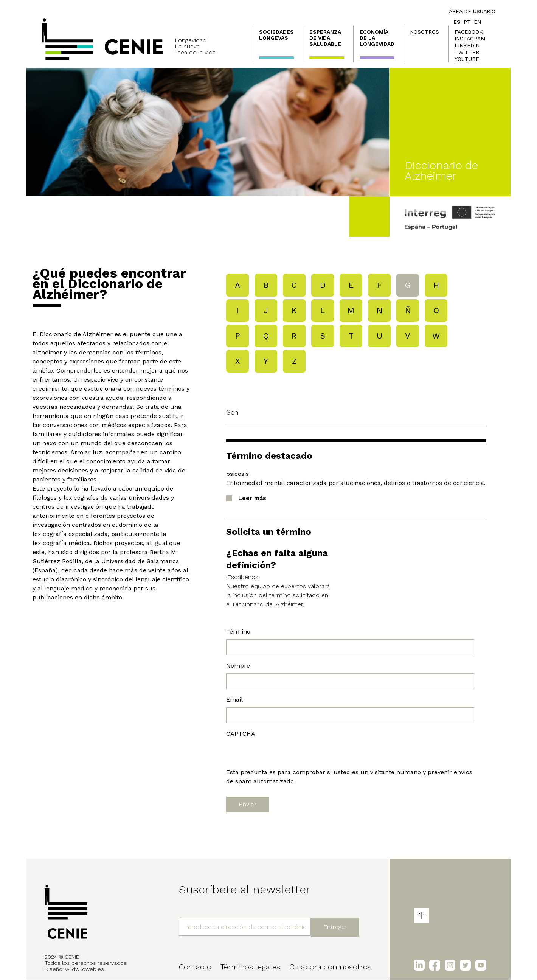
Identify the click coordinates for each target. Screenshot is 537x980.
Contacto (195, 967)
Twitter (467, 52)
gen (232, 412)
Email (234, 700)
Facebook (469, 32)
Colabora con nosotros (330, 967)
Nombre (238, 665)
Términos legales (250, 967)
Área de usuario (472, 11)
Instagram (470, 39)
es (457, 22)
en (477, 22)
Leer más (252, 498)
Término (238, 631)
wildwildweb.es (85, 969)
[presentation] (284, 753)
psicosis (237, 474)
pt (467, 22)
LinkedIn (467, 45)
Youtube (467, 59)
